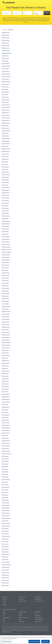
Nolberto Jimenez (6, 518)
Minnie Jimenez (5, 177)
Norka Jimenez (5, 531)
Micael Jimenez (5, 97)
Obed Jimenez (5, 557)
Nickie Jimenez (5, 438)
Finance (20, 620)
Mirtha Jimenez (5, 208)
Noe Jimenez (5, 495)
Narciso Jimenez (6, 317)
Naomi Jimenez (5, 309)
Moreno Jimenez (6, 260)
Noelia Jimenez (5, 500)
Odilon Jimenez (5, 583)
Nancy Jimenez (5, 304)
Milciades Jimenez (6, 149)
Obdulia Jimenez (6, 554)
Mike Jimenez (5, 133)
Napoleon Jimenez (6, 312)
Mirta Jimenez (5, 206)
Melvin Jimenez (5, 58)
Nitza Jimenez (5, 485)
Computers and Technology (23, 618)
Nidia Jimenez (5, 456)
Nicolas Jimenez (6, 443)
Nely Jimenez (5, 392)
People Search (21, 599)
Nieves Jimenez (5, 459)
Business (20, 616)
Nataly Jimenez (5, 330)
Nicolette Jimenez (6, 451)
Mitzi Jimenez (5, 219)
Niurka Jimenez (5, 487)
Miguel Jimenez (5, 128)
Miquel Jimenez (5, 182)
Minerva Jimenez (6, 175)
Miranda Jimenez (6, 188)
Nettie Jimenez (5, 417)
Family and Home (38, 616)
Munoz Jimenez (5, 265)
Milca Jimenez (5, 146)
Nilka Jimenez (5, 467)
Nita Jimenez (5, 482)
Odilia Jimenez (5, 580)
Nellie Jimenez (5, 381)
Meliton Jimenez (6, 48)
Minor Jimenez (5, 180)
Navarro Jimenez (6, 348)
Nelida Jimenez (5, 379)
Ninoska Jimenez (6, 479)
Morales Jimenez (6, 257)
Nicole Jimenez (5, 448)
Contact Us (5, 605)
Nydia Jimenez (5, 552)
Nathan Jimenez (6, 340)
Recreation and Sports (39, 618)
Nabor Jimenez (5, 283)
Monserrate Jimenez (7, 250)
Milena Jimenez (5, 154)
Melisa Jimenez (5, 43)
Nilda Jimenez (5, 464)
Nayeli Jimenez (5, 353)
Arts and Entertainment (23, 612)
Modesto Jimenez (6, 224)
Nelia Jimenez (5, 376)
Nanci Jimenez (5, 301)
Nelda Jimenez (5, 374)
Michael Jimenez (6, 105)
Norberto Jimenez (6, 526)
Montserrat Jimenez (6, 252)
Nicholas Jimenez (6, 430)
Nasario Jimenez (6, 319)
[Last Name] (17, 13)
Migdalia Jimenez (6, 123)
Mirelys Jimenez (6, 193)
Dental (4, 614)
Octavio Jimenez (6, 567)
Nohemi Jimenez (6, 513)
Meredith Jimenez (6, 82)
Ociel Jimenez (5, 560)
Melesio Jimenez (6, 33)
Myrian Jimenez (6, 275)
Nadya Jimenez (5, 291)
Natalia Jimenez (5, 322)
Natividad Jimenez (6, 345)
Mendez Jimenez (6, 64)
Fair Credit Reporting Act (27, 628)
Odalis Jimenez (5, 570)
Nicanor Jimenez (6, 423)
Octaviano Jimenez (6, 565)
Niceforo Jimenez (6, 428)
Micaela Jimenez (6, 100)
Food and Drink (21, 622)
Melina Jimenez (5, 38)
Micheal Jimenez (6, 110)
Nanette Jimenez (6, 306)
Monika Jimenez (6, 242)
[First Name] (7, 13)
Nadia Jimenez (5, 286)
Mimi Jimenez (5, 169)
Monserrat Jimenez (6, 247)
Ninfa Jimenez (5, 477)
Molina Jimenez (5, 229)
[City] (28, 13)
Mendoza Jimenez (6, 66)
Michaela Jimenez (6, 107)
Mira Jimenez (5, 185)
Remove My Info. (8, 632)
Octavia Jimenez (6, 562)
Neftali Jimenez (5, 361)
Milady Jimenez (5, 136)
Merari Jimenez (5, 69)
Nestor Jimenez (5, 415)
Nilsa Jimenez (5, 472)
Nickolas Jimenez (6, 441)
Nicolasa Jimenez (6, 446)
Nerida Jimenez (5, 407)
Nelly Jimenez (5, 384)
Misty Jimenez (5, 213)
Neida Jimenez (5, 366)
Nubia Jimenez (5, 539)
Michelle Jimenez (6, 118)
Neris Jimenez (5, 410)
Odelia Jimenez (5, 575)
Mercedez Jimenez (6, 76)
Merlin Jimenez (5, 87)
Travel (4, 620)
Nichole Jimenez (6, 433)
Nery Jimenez (5, 412)
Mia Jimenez (5, 95)
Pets (4, 616)
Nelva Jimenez (5, 389)
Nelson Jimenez (5, 386)
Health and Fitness (38, 612)
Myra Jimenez (5, 270)
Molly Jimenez (5, 231)
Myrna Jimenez (5, 278)
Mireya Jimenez (5, 195)
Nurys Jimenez (5, 549)
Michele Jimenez (6, 115)
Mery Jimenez (5, 89)
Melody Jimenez (6, 51)
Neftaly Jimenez (6, 363)
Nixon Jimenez (5, 490)
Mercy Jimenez (5, 79)
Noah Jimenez (5, 492)
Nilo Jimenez (5, 469)
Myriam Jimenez (6, 273)
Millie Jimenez (5, 159)
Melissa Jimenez (6, 45)
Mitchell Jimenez (6, 216)
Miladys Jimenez (6, 138)
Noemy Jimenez (6, 505)
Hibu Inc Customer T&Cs (39, 601)
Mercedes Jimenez (6, 74)
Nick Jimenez (5, 436)
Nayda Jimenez (5, 350)
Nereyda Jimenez (6, 402)
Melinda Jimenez (6, 40)
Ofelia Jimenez (5, 585)
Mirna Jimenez (5, 203)
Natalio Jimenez (6, 327)
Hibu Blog (4, 601)
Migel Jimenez (5, 126)
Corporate (4, 599)
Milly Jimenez (5, 162)
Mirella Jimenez (5, 190)
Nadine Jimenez (6, 288)
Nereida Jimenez (6, 399)
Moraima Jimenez (6, 255)
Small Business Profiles (23, 601)
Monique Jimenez (6, 244)
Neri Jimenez (5, 405)
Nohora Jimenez (6, 516)
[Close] (50, 637)
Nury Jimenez (5, 547)
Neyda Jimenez (5, 420)
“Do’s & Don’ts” (40, 630)
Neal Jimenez (5, 358)
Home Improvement (6, 618)
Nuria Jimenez (5, 541)
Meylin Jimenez (5, 92)
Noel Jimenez (5, 498)
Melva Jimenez (5, 56)
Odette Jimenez (6, 578)
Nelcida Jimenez (6, 371)
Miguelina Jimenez (6, 131)
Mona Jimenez (5, 234)
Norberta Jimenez (6, 523)
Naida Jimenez (5, 296)
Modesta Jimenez (6, 221)
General (4, 612)
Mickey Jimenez (6, 120)
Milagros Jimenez (6, 144)
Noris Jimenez (5, 529)
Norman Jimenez (6, 536)
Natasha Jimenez (6, 332)
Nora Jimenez (5, 521)
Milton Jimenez (5, 167)
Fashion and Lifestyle (38, 622)
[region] (26, 640)
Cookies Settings (6, 641)
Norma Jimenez (5, 534)
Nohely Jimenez (6, 510)
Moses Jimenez (5, 262)
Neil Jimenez (5, 368)
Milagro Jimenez (6, 141)
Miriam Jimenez (6, 198)
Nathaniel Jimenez (6, 343)
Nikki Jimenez (5, 461)
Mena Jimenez (5, 61)
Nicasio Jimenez (6, 425)
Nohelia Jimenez (6, 508)
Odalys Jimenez (5, 572)
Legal (4, 622)
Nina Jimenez (5, 474)
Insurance (37, 614)
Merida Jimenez (6, 84)
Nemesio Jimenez (6, 394)
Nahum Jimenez (6, 293)
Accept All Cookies (34, 641)
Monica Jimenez (6, 237)
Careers (4, 603)
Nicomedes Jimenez (6, 454)
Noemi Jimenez (5, 503)
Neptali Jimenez (6, 397)
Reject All (45, 641)
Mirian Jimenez (5, 200)
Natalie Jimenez (6, 324)
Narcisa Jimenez (6, 314)
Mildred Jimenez (6, 151)
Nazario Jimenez (6, 355)
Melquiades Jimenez (7, 53)
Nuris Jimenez (5, 544)
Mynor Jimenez (5, 268)
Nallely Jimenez (5, 299)
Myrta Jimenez (5, 281)
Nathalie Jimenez (6, 337)
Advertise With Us (38, 599)
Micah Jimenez (5, 102)
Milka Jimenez (5, 157)
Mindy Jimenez (5, 172)
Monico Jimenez (6, 239)
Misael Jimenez (5, 211)
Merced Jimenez (6, 71)
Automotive (21, 614)
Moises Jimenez (6, 226)
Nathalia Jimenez (6, 335)
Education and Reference (39, 620)
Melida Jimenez (5, 35)
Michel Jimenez (5, 113)
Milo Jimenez (5, 164)
